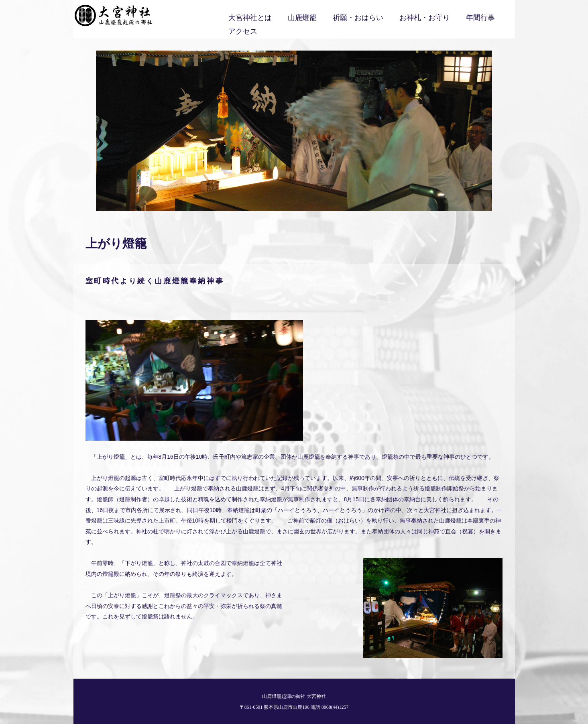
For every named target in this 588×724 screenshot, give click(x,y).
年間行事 (480, 18)
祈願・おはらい (358, 18)
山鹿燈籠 (302, 18)
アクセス (243, 31)
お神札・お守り (425, 18)
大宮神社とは (250, 18)
